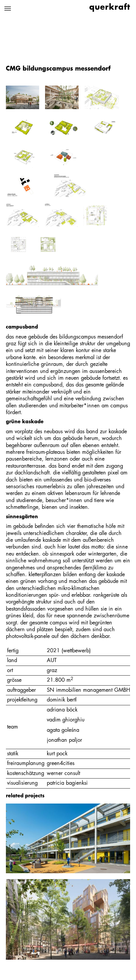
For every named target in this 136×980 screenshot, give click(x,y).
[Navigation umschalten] (8, 9)
